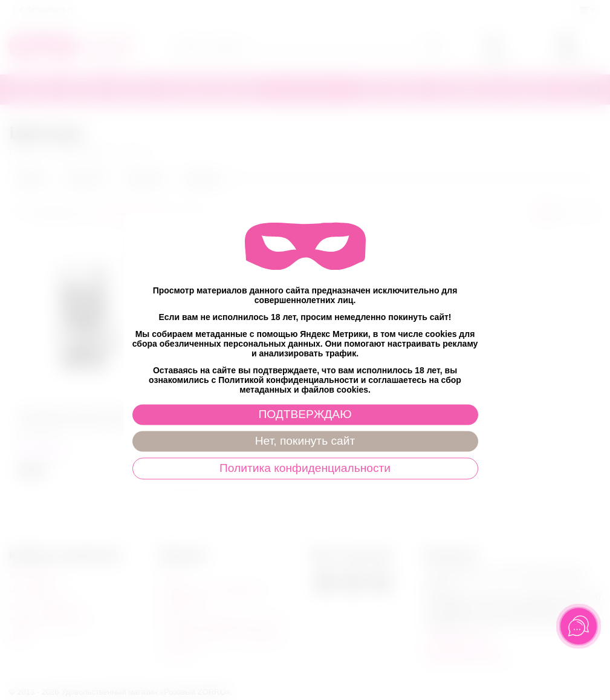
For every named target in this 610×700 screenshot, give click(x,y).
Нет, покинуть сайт (305, 441)
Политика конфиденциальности (305, 468)
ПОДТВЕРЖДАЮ (305, 414)
